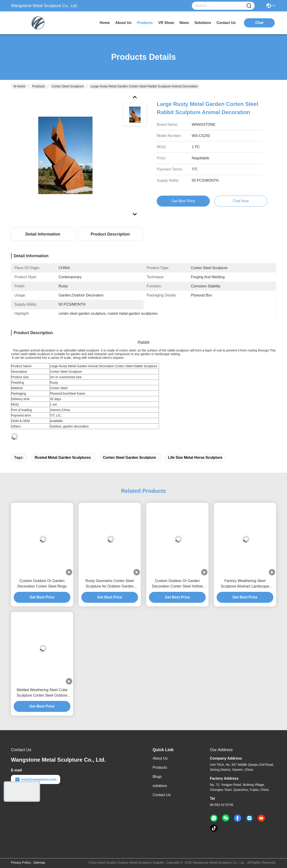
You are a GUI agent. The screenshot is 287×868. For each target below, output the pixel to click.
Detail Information (43, 234)
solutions (203, 23)
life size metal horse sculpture (195, 458)
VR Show (166, 23)
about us (123, 23)
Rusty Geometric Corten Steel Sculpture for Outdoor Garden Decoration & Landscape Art (110, 584)
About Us (160, 758)
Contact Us (162, 795)
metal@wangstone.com (36, 779)
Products (38, 86)
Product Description (110, 234)
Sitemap (39, 863)
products (145, 23)
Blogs (157, 777)
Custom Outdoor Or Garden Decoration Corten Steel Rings (42, 583)
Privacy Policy (21, 863)
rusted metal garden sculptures (63, 458)
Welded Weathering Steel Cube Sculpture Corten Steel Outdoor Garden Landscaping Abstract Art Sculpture (42, 693)
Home (105, 23)
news (184, 23)
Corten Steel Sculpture (68, 86)
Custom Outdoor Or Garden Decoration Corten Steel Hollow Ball (177, 584)
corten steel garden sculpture (129, 458)
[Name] (249, 6)
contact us (226, 23)
